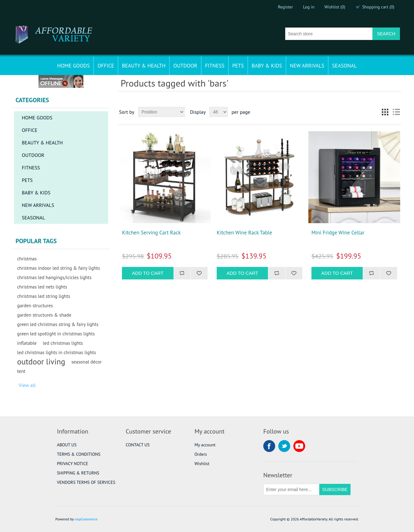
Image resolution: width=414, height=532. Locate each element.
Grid (385, 112)
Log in (309, 7)
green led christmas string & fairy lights (58, 324)
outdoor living (41, 362)
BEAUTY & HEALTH (144, 66)
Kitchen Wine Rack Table (244, 233)
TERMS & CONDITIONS (79, 454)
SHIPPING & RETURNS (78, 473)
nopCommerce (86, 519)
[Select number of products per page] (219, 112)
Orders (201, 454)
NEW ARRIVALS (307, 66)
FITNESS (215, 66)
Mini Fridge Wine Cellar (338, 233)
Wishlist (202, 464)
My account (205, 445)
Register (285, 7)
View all (27, 385)
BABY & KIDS (267, 66)
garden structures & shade (44, 315)
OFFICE (106, 66)
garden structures (35, 305)
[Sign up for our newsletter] (291, 489)
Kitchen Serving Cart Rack (151, 233)
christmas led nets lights (42, 287)
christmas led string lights (44, 296)
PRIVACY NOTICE (73, 464)
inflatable (27, 343)
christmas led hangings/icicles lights (54, 277)
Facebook (269, 446)
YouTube (299, 446)
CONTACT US (138, 445)
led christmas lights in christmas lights (57, 352)
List (396, 112)
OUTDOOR (185, 66)
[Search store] (329, 34)
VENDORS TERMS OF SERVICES (86, 482)
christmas (27, 258)
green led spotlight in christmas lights (56, 334)
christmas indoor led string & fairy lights (59, 268)
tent (21, 371)
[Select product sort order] (161, 112)
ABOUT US (67, 445)
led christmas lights (63, 343)
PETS (238, 66)
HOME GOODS (73, 66)
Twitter (284, 446)
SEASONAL (344, 66)
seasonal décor (86, 362)
